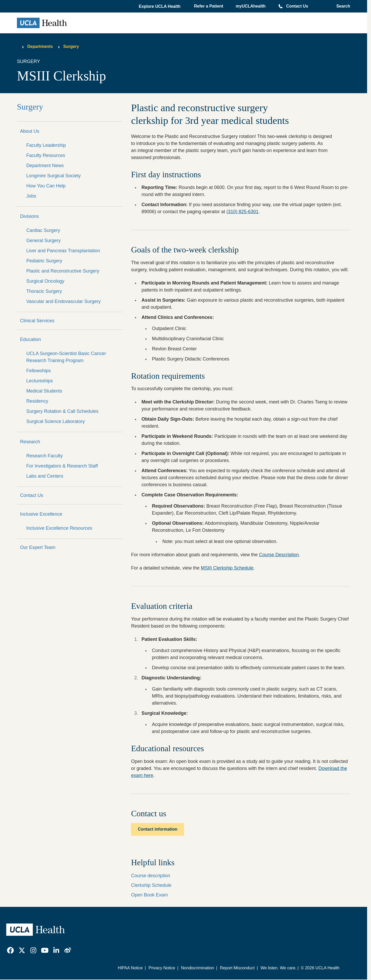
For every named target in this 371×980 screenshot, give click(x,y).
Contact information (158, 829)
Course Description (279, 555)
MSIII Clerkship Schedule (227, 568)
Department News (45, 166)
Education (30, 339)
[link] (10, 950)
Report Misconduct (237, 968)
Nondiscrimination (197, 968)
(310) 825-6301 (243, 212)
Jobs (31, 196)
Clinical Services (37, 321)
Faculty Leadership (46, 145)
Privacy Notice (162, 968)
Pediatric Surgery (44, 261)
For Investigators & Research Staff (62, 466)
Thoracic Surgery (44, 291)
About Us (30, 131)
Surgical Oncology (45, 281)
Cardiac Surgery (43, 230)
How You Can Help (46, 186)
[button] (160, 7)
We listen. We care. (279, 968)
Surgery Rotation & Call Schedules (62, 411)
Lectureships (40, 381)
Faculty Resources (46, 155)
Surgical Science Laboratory (56, 421)
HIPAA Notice (130, 968)
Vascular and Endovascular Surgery (64, 301)
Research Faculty (45, 456)
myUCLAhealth (251, 6)
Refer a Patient (209, 6)
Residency (37, 401)
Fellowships (39, 371)
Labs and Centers (45, 476)
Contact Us (297, 6)
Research (30, 442)
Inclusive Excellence (41, 514)
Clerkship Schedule (151, 885)
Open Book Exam (149, 895)
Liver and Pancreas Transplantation (63, 251)
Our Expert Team (38, 547)
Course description (150, 876)
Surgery (71, 46)
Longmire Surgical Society (54, 176)
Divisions (29, 216)
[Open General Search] (342, 6)
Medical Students (44, 391)
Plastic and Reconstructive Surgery (63, 271)
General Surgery (43, 241)
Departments (40, 46)
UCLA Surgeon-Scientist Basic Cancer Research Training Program (66, 357)
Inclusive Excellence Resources (59, 528)
